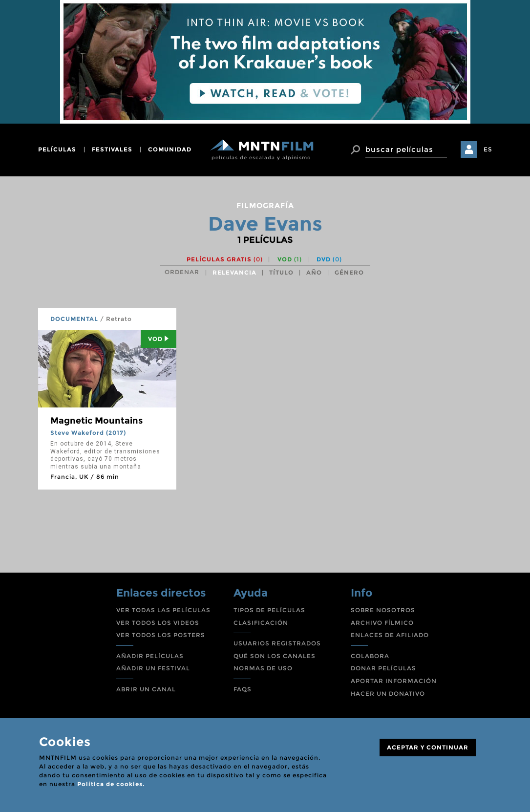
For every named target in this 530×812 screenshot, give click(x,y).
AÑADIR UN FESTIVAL (153, 668)
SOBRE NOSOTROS (383, 610)
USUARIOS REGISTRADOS (277, 643)
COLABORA (370, 656)
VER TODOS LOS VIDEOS (158, 623)
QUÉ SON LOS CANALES (275, 656)
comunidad (170, 149)
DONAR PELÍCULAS (383, 668)
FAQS (243, 689)
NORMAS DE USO (263, 668)
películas (57, 149)
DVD (329, 259)
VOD (290, 259)
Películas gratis (225, 259)
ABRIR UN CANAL (146, 689)
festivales (112, 149)
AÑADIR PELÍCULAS (150, 656)
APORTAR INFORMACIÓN (394, 681)
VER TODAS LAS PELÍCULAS (163, 610)
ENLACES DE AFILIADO (390, 635)
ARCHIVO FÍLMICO (382, 623)
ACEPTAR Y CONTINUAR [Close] (428, 747)
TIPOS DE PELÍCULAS (269, 610)
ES (488, 149)
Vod (159, 339)
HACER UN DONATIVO (388, 694)
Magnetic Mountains (96, 421)
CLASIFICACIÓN (261, 623)
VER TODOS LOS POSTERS (161, 635)
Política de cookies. (111, 784)
